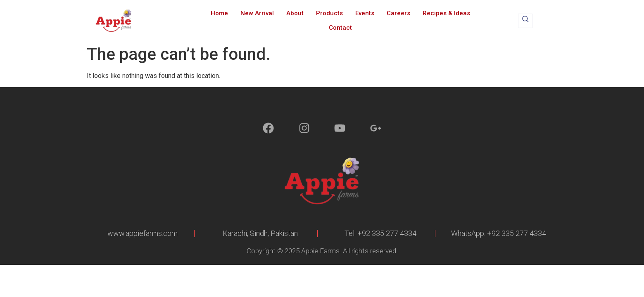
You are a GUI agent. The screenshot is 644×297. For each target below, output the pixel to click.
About (295, 13)
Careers (398, 13)
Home (219, 13)
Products (329, 13)
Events (365, 13)
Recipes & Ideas (446, 13)
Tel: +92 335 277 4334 (380, 233)
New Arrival (257, 13)
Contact (340, 28)
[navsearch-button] (525, 21)
